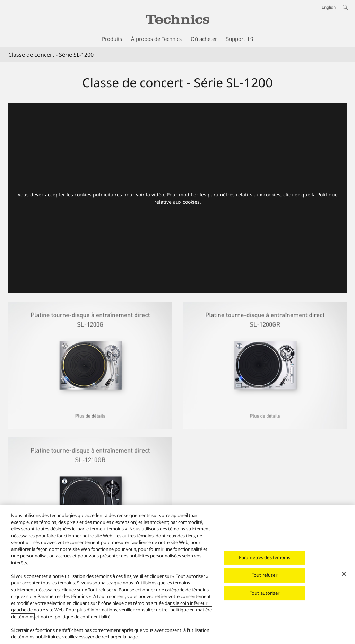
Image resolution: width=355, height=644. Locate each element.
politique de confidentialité (83, 617)
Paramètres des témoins (265, 558)
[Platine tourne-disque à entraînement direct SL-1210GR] (90, 441)
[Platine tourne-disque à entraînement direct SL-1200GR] (265, 365)
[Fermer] (344, 574)
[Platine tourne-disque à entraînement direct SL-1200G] (90, 306)
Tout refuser (265, 576)
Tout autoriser (265, 594)
